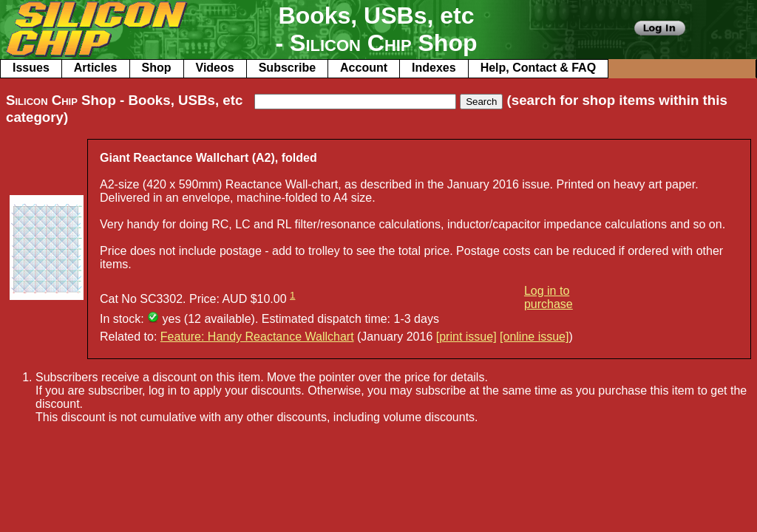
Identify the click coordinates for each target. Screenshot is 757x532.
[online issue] (534, 337)
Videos (215, 68)
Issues (31, 68)
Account (364, 68)
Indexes (434, 68)
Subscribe (287, 68)
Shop (157, 68)
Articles (96, 68)
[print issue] (466, 337)
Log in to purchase (549, 297)
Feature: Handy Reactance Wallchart (257, 337)
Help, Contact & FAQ (538, 68)
